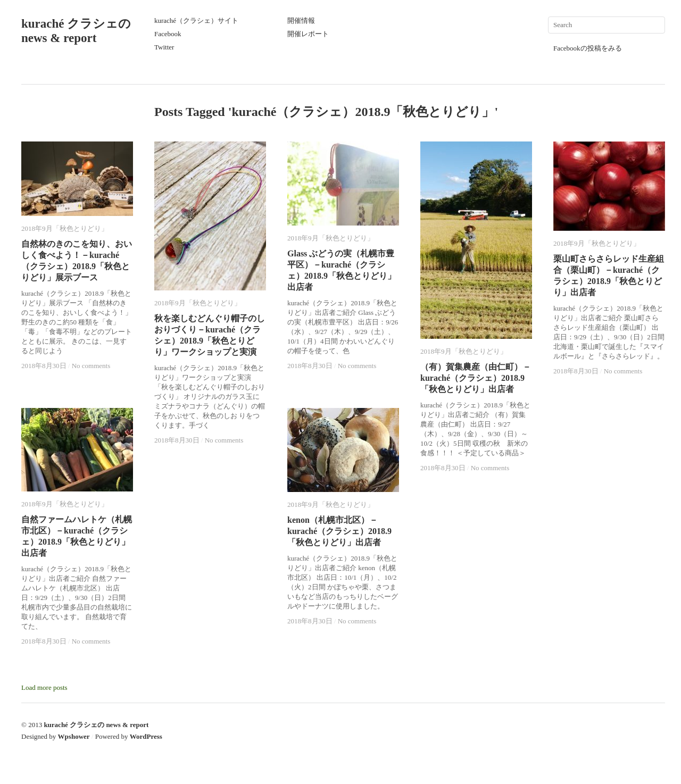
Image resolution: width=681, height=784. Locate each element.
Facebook (168, 34)
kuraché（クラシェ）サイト (196, 20)
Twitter (164, 47)
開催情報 (301, 20)
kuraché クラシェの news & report (96, 725)
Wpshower (74, 736)
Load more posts (44, 687)
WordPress (146, 736)
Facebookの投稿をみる (588, 48)
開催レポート (308, 34)
